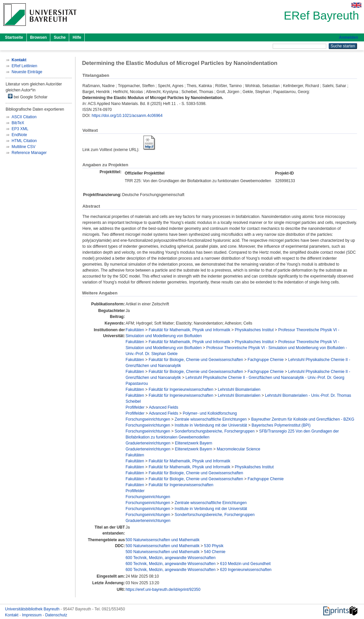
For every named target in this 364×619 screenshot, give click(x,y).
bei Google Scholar (28, 97)
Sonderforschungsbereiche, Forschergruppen (215, 431)
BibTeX (18, 123)
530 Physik (214, 546)
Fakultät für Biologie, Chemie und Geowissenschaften (196, 360)
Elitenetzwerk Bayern (194, 443)
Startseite (14, 37)
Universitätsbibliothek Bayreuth (33, 609)
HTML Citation (24, 141)
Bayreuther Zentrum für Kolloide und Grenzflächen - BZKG (303, 419)
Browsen (39, 37)
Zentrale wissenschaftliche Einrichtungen (211, 419)
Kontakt (12, 615)
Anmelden (348, 37)
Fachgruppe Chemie (266, 360)
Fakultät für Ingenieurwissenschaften (181, 389)
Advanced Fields (164, 407)
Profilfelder (135, 407)
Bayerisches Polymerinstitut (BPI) (281, 425)
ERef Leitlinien (24, 66)
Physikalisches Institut (254, 330)
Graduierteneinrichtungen (148, 443)
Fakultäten (135, 330)
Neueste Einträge (27, 72)
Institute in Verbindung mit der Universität (211, 425)
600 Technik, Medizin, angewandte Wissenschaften (170, 558)
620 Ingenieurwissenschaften (246, 570)
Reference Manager (29, 153)
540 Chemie (215, 552)
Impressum (32, 615)
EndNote (19, 135)
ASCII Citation (24, 117)
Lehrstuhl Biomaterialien (239, 389)
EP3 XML (20, 129)
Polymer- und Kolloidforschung (210, 413)
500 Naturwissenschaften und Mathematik (162, 540)
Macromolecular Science (238, 449)
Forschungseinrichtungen (148, 419)
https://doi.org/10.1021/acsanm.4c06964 (127, 116)
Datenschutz (56, 615)
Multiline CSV (23, 147)
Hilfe (77, 37)
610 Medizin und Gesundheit (245, 564)
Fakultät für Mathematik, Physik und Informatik (189, 330)
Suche (60, 37)
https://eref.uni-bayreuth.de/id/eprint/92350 (163, 590)
